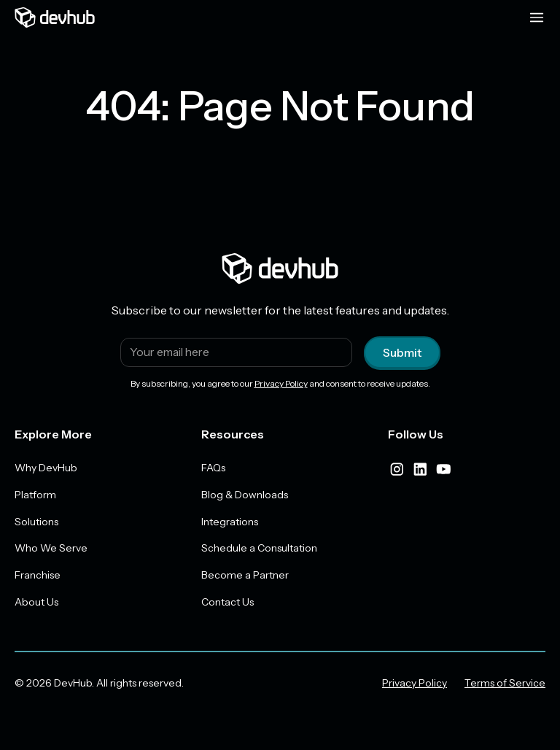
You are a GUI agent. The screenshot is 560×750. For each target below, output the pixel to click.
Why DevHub (46, 468)
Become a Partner (245, 576)
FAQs (213, 468)
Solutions (36, 522)
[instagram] (397, 469)
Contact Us (227, 603)
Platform (35, 495)
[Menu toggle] (537, 18)
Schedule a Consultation (259, 549)
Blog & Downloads (245, 495)
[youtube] (443, 469)
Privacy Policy (281, 383)
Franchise (38, 576)
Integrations (230, 522)
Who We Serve (51, 549)
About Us (36, 603)
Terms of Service (505, 684)
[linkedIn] (420, 469)
